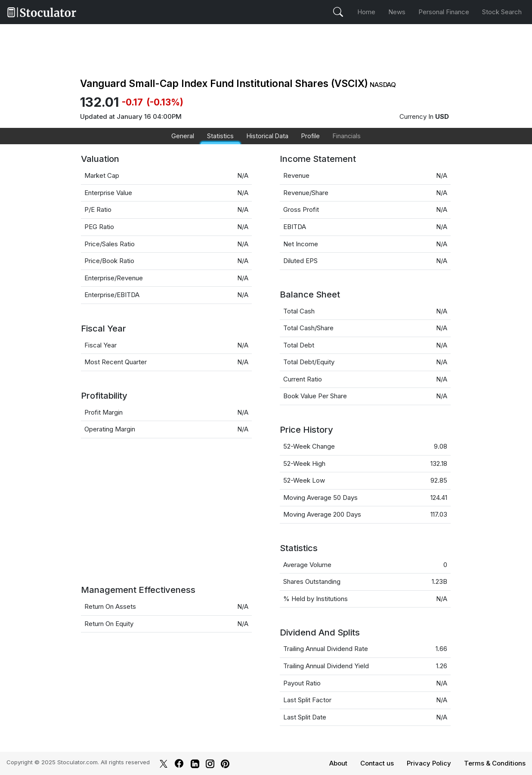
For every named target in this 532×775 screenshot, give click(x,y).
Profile (311, 136)
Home (366, 12)
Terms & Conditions (495, 763)
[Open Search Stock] (338, 12)
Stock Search (502, 12)
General (183, 136)
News (397, 12)
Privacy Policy (429, 763)
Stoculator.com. (78, 762)
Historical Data (268, 136)
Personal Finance (444, 12)
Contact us (377, 763)
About (338, 763)
